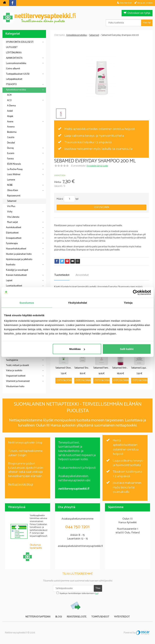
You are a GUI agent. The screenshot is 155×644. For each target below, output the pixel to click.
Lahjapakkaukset (14, 79)
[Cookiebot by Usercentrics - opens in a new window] (135, 292)
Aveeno (11, 127)
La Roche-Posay (15, 169)
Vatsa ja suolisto (14, 371)
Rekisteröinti (126, 3)
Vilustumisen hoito (15, 387)
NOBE (10, 185)
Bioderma (12, 132)
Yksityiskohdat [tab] (77, 303)
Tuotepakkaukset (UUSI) (18, 74)
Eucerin (11, 153)
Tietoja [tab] (128, 303)
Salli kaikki (127, 349)
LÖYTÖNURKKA (14, 53)
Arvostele (97, 166)
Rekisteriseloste (77, 617)
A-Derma (11, 106)
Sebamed (12, 201)
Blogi (59, 617)
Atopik (10, 116)
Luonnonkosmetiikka (16, 63)
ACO (9, 100)
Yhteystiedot (122, 617)
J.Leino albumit (13, 69)
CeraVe (11, 137)
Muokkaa (77, 349)
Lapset (9, 281)
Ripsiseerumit (14, 196)
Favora (10, 159)
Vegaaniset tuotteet (16, 376)
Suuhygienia (12, 360)
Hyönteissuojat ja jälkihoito (19, 259)
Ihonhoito (11, 265)
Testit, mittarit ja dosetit (18, 365)
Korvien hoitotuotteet (16, 275)
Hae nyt (147, 23)
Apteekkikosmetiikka (16, 90)
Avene (10, 122)
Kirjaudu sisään (145, 3)
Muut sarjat (12, 222)
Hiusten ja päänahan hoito (19, 254)
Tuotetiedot (62, 275)
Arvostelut (82, 275)
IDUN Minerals (14, 164)
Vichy (10, 212)
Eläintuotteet (12, 233)
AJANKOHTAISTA (14, 58)
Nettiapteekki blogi (21, 484)
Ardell (10, 111)
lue (97, 593)
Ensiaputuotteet (14, 238)
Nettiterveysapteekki (38, 617)
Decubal (11, 143)
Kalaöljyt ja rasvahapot (17, 270)
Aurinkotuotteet (14, 228)
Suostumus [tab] (27, 303)
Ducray (10, 148)
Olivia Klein (13, 190)
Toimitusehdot (100, 617)
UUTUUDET (12, 47)
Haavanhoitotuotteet (16, 249)
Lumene (11, 180)
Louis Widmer (14, 175)
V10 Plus (11, 206)
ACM (9, 95)
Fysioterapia (12, 243)
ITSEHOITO (11, 84)
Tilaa (98, 588)
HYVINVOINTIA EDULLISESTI (20, 42)
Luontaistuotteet (14, 286)
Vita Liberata (13, 217)
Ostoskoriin (101, 207)
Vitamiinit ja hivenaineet (18, 381)
